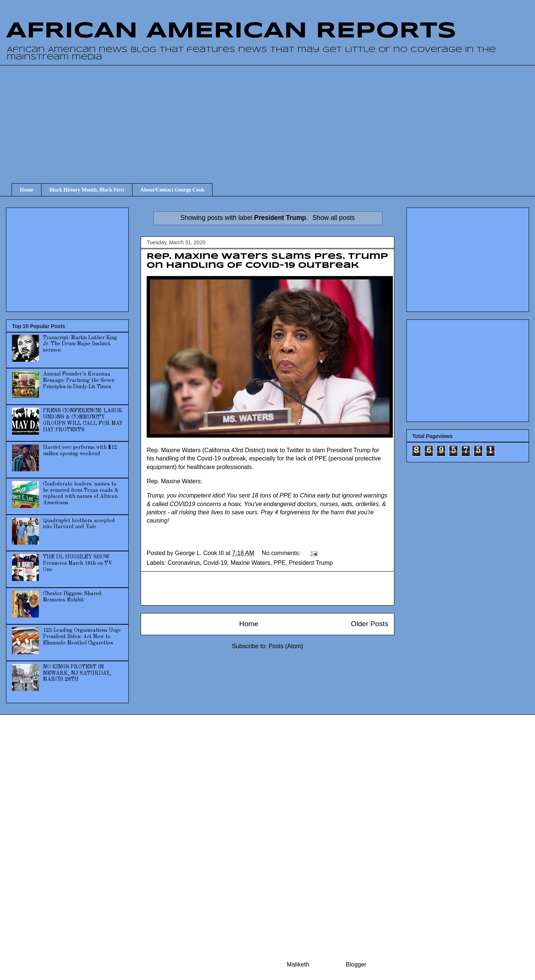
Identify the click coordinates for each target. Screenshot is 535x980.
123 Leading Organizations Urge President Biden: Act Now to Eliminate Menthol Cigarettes (82, 637)
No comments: (282, 553)
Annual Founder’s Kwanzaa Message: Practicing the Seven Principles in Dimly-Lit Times (79, 380)
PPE (279, 563)
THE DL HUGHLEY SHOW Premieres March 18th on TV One (78, 563)
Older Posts (370, 624)
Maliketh (298, 964)
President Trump (311, 563)
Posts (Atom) (286, 646)
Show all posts (334, 218)
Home (27, 190)
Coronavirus (184, 563)
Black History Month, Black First (87, 190)
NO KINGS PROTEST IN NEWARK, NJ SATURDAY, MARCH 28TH (77, 673)
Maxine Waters (250, 563)
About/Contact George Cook (172, 190)
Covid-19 (215, 563)
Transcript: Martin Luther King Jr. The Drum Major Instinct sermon (80, 344)
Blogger (356, 964)
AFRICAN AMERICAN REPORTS (231, 31)
